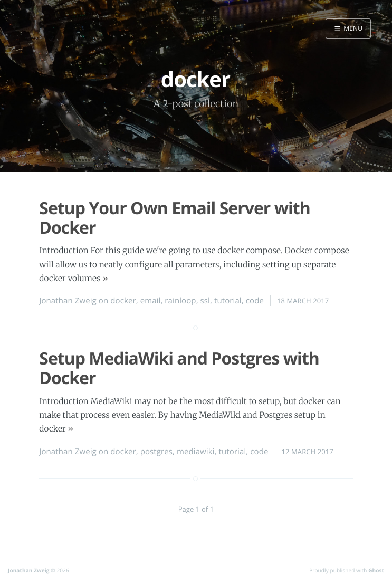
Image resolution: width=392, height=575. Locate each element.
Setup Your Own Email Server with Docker (174, 218)
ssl (205, 301)
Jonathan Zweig (68, 301)
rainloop (180, 301)
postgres (156, 452)
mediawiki (196, 452)
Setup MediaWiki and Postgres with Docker (179, 368)
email (151, 301)
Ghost (376, 570)
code (255, 301)
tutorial (228, 301)
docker (123, 301)
